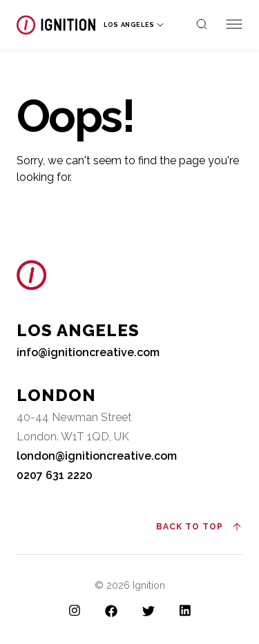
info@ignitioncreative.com (88, 352)
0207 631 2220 (55, 475)
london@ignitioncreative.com (97, 456)
